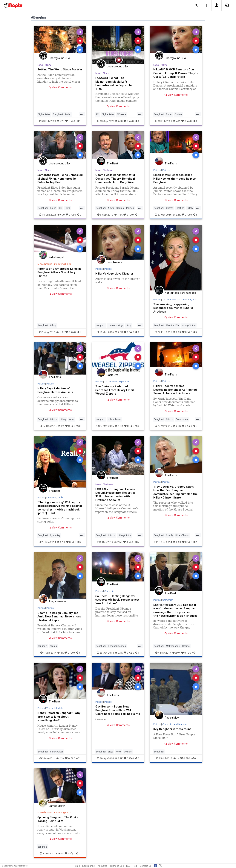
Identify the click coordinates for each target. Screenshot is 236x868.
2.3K (177, 425)
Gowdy (170, 535)
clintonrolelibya (116, 325)
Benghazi (58, 114)
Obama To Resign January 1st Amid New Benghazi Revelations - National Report (60, 616)
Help (135, 866)
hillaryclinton (114, 418)
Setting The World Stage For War (57, 71)
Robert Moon (173, 717)
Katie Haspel (56, 257)
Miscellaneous (45, 264)
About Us (102, 866)
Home (77, 866)
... (82, 114)
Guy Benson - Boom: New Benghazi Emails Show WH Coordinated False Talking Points (114, 711)
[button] (196, 6)
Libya (67, 208)
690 (119, 121)
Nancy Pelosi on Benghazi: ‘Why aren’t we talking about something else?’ (59, 716)
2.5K (119, 332)
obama (53, 645)
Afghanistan (44, 114)
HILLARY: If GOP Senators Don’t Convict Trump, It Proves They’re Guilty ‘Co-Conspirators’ (176, 73)
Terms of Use (117, 866)
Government (182, 418)
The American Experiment (118, 381)
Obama (120, 208)
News (40, 65)
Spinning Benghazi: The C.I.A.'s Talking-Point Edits (58, 818)
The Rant (112, 163)
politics (128, 751)
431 (177, 121)
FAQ (128, 866)
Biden (68, 114)
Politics (130, 208)
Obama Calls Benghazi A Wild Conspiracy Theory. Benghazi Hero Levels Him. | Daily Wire (116, 178)
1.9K (60, 332)
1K (60, 652)
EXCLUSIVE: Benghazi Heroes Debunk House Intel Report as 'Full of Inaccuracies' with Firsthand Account (116, 494)
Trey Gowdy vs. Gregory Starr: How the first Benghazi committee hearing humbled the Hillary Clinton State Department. (176, 493)
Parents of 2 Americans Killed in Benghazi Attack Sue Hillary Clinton (60, 272)
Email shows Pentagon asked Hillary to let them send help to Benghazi (175, 178)
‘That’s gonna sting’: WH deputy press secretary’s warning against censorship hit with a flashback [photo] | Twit (59, 507)
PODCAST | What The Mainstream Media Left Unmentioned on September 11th (115, 83)
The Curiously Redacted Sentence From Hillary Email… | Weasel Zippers (117, 389)
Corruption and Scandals (176, 723)
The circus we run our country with (180, 299)
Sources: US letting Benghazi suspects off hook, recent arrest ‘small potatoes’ (115, 599)
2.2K (119, 757)
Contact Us (146, 866)
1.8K (118, 214)
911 (98, 114)
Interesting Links (63, 264)
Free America (115, 262)
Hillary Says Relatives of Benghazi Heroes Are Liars (56, 390)
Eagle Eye (112, 375)
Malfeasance (173, 645)
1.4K (119, 425)
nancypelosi (56, 751)
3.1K (61, 541)
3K (61, 852)
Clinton (178, 114)
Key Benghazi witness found (173, 728)
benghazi (101, 325)
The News (108, 170)
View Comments (60, 91)
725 (61, 121)
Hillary (190, 208)
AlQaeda (121, 114)
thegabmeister (58, 601)
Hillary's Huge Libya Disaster (115, 273)
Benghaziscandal (117, 645)
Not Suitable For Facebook (180, 293)
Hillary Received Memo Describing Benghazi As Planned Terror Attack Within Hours (176, 389)
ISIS (60, 208)
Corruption (110, 591)
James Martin (57, 805)
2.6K (177, 214)
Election (180, 208)
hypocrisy (55, 535)
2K (61, 425)
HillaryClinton (189, 325)
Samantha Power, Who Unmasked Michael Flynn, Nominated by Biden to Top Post (60, 178)
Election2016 (173, 325)
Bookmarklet (89, 866)
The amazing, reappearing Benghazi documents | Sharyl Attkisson (173, 307)
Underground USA (59, 58)
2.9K (176, 652)
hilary (129, 325)
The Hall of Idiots (55, 707)
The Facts (171, 163)
